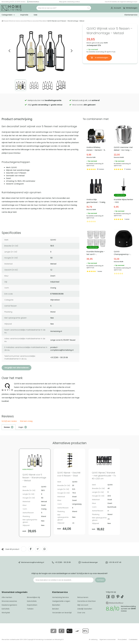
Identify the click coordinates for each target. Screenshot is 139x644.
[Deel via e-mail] (38, 549)
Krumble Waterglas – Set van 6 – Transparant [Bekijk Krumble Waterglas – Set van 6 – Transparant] (96, 252)
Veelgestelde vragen (61, 601)
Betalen (56, 609)
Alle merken (7, 597)
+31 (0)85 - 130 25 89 (63, 562)
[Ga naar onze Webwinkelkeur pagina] (32, 2)
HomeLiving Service (60, 597)
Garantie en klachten (87, 601)
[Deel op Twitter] (24, 549)
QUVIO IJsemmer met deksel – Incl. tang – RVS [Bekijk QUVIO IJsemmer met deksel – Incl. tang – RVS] (124, 148)
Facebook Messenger (90, 562)
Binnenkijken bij (33, 597)
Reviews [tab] (7, 427)
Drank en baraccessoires (18, 21)
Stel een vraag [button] (26, 421)
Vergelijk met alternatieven (17, 368)
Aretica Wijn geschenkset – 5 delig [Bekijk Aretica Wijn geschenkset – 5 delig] (96, 200)
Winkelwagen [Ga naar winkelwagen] (131, 8)
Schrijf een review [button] (9, 421)
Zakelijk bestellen (85, 609)
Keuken (7, 21)
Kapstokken (32, 605)
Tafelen (30, 609)
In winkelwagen (101, 58)
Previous (10, 51)
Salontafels (32, 601)
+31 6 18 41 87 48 (115, 562)
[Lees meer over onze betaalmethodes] (53, 631)
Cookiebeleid (133, 639)
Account (117, 8)
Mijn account (83, 605)
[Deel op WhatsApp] (45, 549)
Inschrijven (100, 580)
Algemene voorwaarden (108, 639)
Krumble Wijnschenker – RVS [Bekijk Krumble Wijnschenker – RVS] (124, 200)
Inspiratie (24, 15)
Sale (35, 15)
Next (71, 51)
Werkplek (6, 613)
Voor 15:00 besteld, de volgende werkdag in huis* (121, 2)
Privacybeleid (122, 639)
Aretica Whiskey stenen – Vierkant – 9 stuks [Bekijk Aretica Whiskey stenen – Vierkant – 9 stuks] (96, 148)
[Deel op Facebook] (31, 549)
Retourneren (83, 597)
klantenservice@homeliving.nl (33, 562)
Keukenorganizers (9, 605)
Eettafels (6, 609)
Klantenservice (131, 15)
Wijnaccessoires (33, 21)
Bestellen (56, 605)
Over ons (81, 613)
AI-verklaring (93, 639)
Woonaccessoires (9, 601)
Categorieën (7, 15)
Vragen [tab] (21, 427)
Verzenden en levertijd (62, 613)
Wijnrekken (43, 21)
